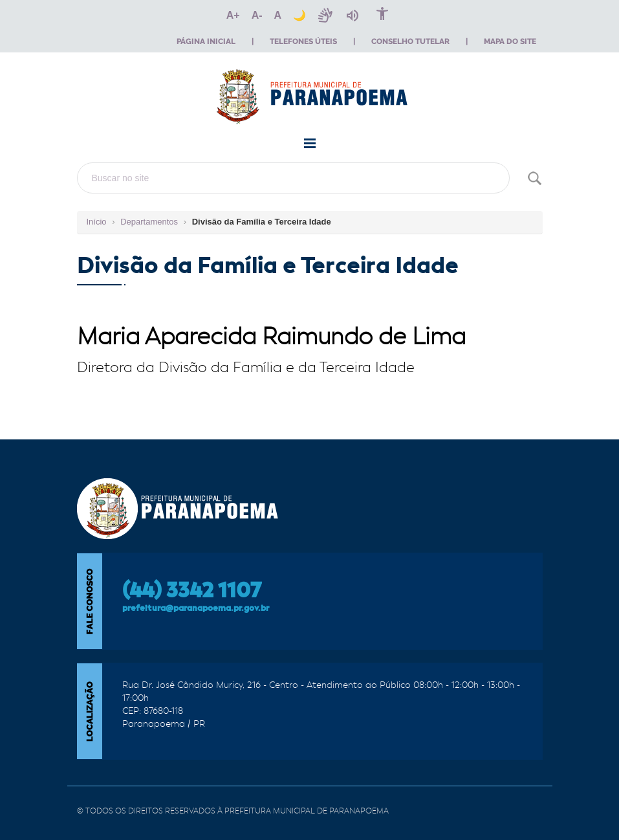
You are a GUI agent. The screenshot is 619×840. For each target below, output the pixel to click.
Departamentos (149, 222)
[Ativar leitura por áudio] (353, 15)
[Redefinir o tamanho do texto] (278, 15)
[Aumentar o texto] (233, 15)
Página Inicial (206, 41)
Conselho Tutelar (410, 41)
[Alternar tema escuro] (299, 15)
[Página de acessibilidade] (382, 15)
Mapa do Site (510, 41)
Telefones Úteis (303, 41)
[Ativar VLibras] (325, 15)
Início (97, 222)
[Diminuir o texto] (257, 15)
